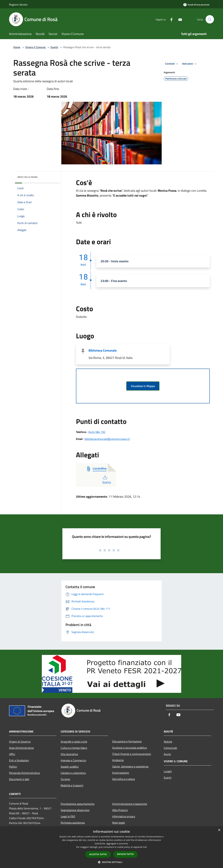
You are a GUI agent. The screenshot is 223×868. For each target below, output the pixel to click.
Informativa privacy (124, 816)
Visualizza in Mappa (143, 386)
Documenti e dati (19, 779)
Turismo (65, 779)
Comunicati (170, 748)
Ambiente (118, 760)
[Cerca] (210, 19)
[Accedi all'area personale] (196, 5)
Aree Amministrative (21, 748)
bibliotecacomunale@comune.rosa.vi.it (107, 439)
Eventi (54, 47)
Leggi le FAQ (68, 816)
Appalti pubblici (70, 767)
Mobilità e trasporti (72, 785)
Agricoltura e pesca (124, 779)
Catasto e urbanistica (73, 773)
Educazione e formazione (127, 741)
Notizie (168, 742)
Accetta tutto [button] (98, 854)
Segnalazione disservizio (75, 810)
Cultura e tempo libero (74, 748)
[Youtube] (179, 19)
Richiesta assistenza (73, 823)
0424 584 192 (97, 432)
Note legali (119, 823)
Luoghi (168, 771)
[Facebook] (170, 19)
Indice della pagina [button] (27, 177)
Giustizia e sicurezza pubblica (129, 748)
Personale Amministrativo (24, 773)
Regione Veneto (18, 5)
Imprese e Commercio (73, 760)
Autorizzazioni (121, 773)
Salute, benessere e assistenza (130, 766)
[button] (111, 862)
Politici (13, 767)
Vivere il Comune (36, 47)
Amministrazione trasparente (130, 804)
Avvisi (167, 754)
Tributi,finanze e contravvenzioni (132, 754)
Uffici (12, 754)
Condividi (172, 64)
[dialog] (111, 847)
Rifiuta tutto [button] (126, 854)
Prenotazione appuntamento (78, 804)
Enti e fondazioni (19, 760)
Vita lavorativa (69, 754)
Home (17, 47)
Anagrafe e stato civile (74, 742)
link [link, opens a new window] (145, 847)
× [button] (219, 830)
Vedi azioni (190, 64)
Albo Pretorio (120, 810)
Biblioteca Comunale (103, 350)
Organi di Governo (20, 742)
